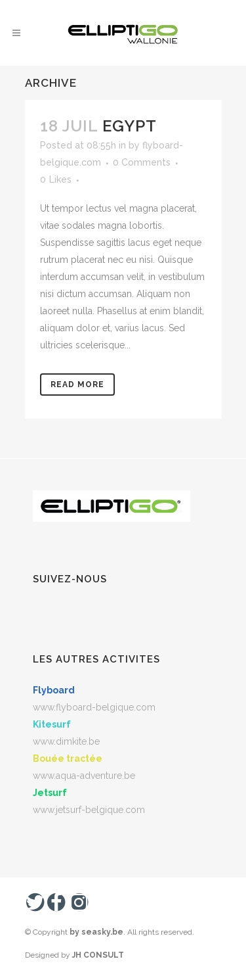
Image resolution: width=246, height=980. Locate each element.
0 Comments (142, 162)
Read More (77, 385)
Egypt (130, 126)
